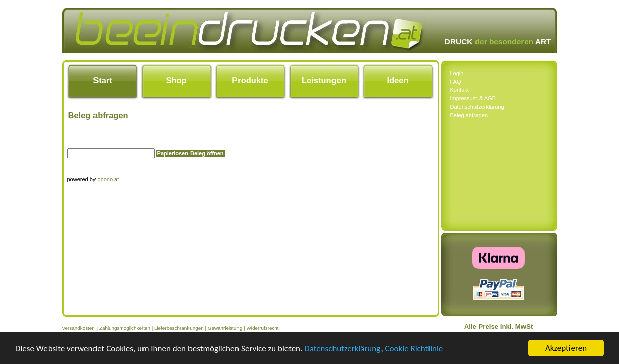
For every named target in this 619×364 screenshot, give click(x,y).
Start (103, 80)
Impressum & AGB (473, 98)
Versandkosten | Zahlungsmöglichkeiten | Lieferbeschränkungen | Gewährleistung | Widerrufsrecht (171, 328)
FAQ (456, 82)
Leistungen (324, 80)
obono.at (108, 179)
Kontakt (460, 90)
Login (457, 73)
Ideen (397, 80)
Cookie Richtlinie (414, 349)
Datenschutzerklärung (342, 349)
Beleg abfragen (469, 115)
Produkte (250, 80)
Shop (176, 80)
